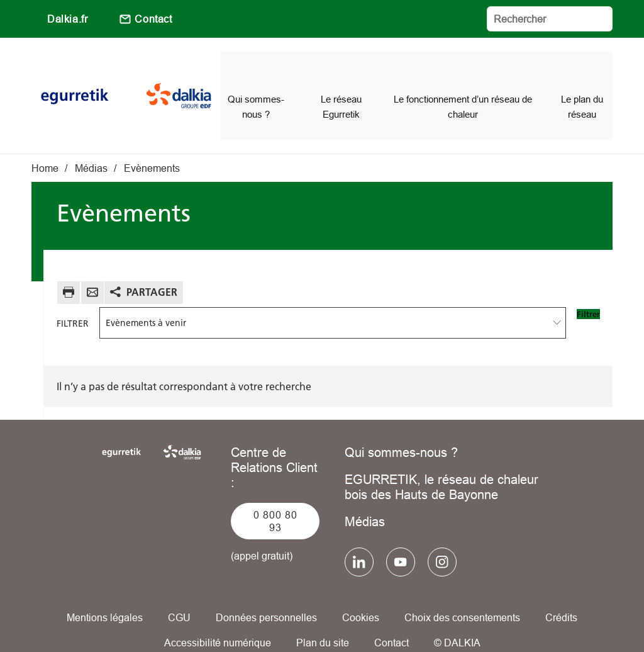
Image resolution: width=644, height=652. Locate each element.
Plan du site (323, 621)
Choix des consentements (462, 595)
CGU (179, 595)
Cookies (361, 595)
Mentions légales (105, 595)
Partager (152, 269)
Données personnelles (266, 595)
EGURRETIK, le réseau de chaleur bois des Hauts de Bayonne (441, 465)
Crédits (561, 595)
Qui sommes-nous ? (401, 430)
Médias (365, 499)
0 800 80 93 (275, 499)
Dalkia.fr (67, 19)
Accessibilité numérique (218, 621)
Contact (153, 19)
